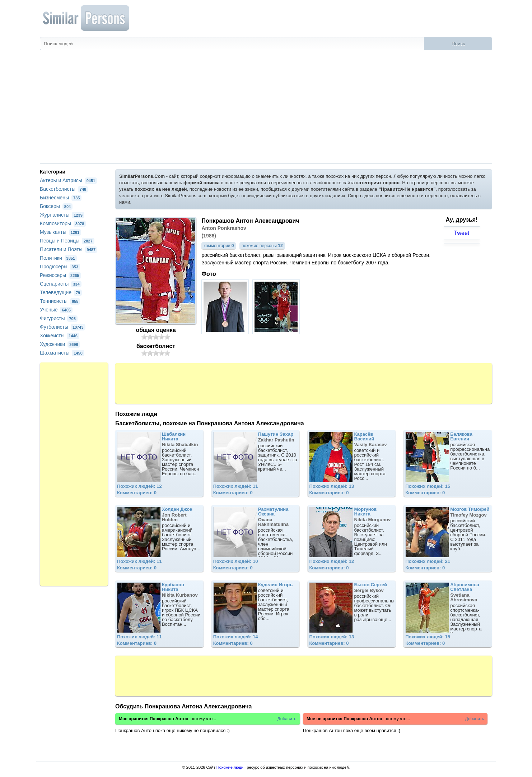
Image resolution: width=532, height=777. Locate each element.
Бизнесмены (61, 198)
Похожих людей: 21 (428, 561)
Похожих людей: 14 (236, 637)
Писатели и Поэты (69, 249)
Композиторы (63, 223)
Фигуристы (59, 318)
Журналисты (62, 215)
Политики (58, 258)
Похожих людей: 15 (428, 486)
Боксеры (56, 206)
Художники (60, 344)
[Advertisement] (266, 110)
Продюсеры (60, 267)
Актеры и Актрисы (68, 180)
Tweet (462, 233)
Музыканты (60, 232)
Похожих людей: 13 (332, 486)
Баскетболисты (64, 189)
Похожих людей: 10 (236, 561)
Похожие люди (230, 767)
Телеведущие (61, 292)
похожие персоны (262, 246)
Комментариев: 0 (137, 493)
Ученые (56, 310)
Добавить (287, 719)
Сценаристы (61, 284)
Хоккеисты (60, 336)
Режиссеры (60, 275)
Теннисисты (60, 301)
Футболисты (63, 327)
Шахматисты (62, 353)
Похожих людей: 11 (236, 486)
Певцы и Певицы (67, 241)
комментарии (219, 246)
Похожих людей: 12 (139, 486)
